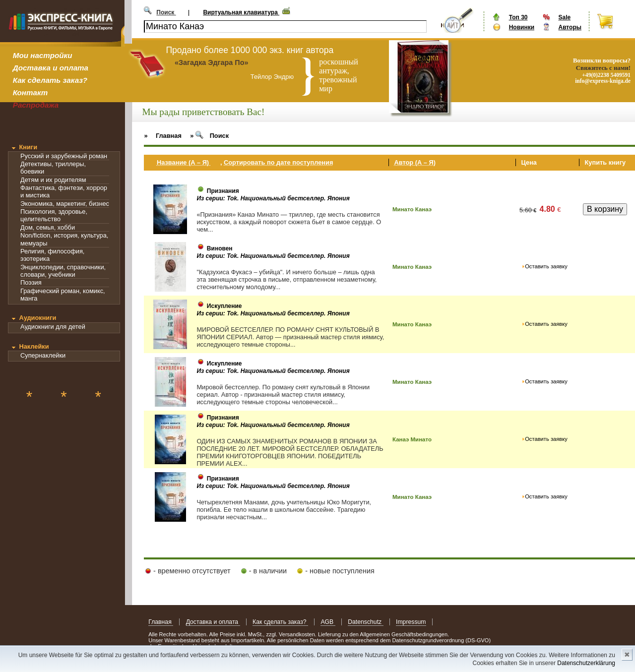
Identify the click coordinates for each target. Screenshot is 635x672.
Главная (161, 622)
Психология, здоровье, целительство (54, 215)
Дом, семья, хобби (48, 227)
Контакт (30, 92)
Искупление (224, 306)
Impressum (411, 622)
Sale (564, 17)
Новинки (522, 27)
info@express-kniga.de (603, 81)
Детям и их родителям (53, 180)
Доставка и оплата (51, 68)
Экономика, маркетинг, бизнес (65, 204)
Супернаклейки (43, 355)
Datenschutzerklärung (586, 663)
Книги (28, 147)
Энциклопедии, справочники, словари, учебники (63, 271)
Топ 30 (518, 17)
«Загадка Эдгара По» (211, 62)
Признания (223, 191)
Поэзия (31, 282)
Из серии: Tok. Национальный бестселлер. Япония (273, 198)
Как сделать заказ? (50, 80)
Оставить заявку (546, 266)
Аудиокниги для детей (53, 327)
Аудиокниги (37, 318)
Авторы (570, 27)
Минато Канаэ (412, 209)
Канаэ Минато (412, 439)
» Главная (163, 136)
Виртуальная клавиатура (241, 12)
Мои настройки (43, 55)
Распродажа (36, 105)
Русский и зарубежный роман (64, 156)
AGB (328, 622)
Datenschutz (365, 622)
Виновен (220, 248)
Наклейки (34, 346)
